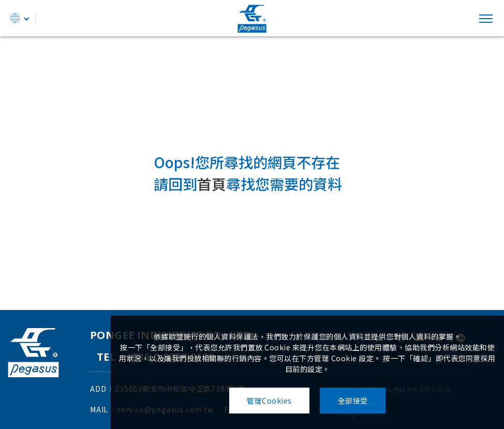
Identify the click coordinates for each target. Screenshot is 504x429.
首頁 (212, 184)
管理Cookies (269, 401)
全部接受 (353, 401)
